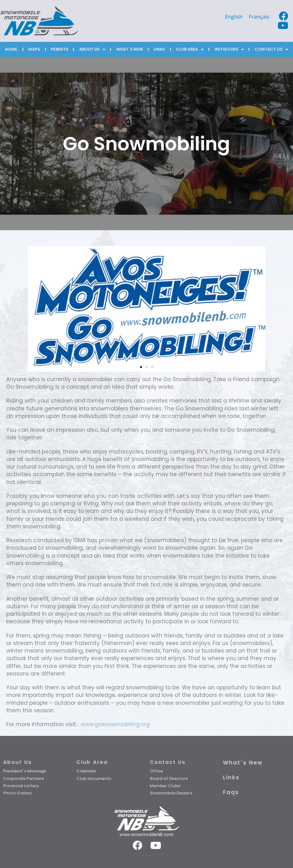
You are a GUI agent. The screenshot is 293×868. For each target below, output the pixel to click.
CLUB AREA (190, 50)
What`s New (243, 763)
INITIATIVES (229, 50)
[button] (141, 367)
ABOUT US (92, 50)
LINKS (159, 49)
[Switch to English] (234, 16)
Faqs (231, 792)
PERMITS (60, 49)
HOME (11, 49)
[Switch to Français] (259, 16)
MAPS (34, 49)
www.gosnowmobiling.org (115, 724)
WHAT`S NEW (130, 49)
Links (231, 777)
